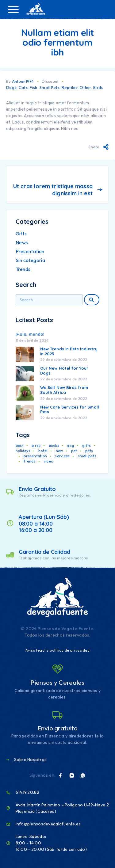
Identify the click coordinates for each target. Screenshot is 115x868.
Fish (33, 87)
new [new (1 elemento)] (59, 451)
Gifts (21, 234)
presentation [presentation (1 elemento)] (35, 456)
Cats (23, 87)
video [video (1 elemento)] (48, 461)
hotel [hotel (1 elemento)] (43, 451)
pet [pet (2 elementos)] (74, 451)
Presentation (30, 251)
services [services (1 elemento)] (62, 456)
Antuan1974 (23, 81)
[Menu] (13, 9)
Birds (98, 87)
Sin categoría (30, 260)
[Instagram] (72, 775)
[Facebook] (60, 775)
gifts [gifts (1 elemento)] (86, 445)
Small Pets (50, 87)
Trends (23, 269)
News (22, 242)
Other (85, 87)
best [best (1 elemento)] (20, 445)
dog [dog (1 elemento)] (71, 445)
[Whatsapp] (83, 775)
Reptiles (69, 87)
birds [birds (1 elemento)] (36, 445)
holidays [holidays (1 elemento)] (23, 451)
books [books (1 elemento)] (54, 445)
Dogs (11, 87)
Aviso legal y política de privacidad (57, 650)
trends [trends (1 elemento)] (29, 461)
